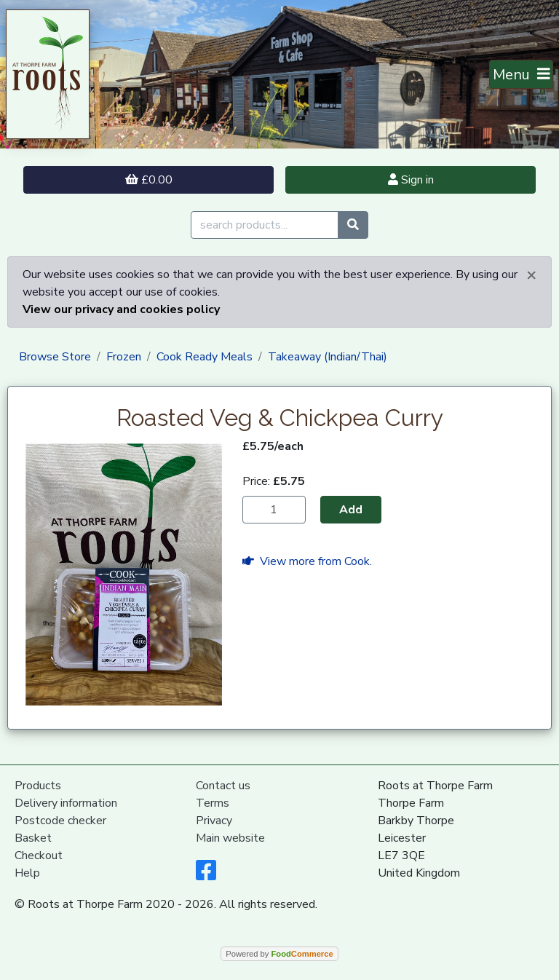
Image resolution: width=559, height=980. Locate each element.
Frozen (124, 357)
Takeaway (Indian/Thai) (328, 357)
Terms (213, 803)
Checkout (39, 855)
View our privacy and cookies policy (121, 309)
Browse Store (55, 357)
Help (27, 873)
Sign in (411, 180)
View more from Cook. (307, 561)
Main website (230, 838)
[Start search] (353, 225)
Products (38, 786)
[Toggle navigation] (522, 74)
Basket (33, 838)
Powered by (279, 954)
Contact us (223, 786)
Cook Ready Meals (205, 357)
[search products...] (265, 225)
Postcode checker (60, 821)
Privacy (214, 821)
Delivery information (66, 803)
